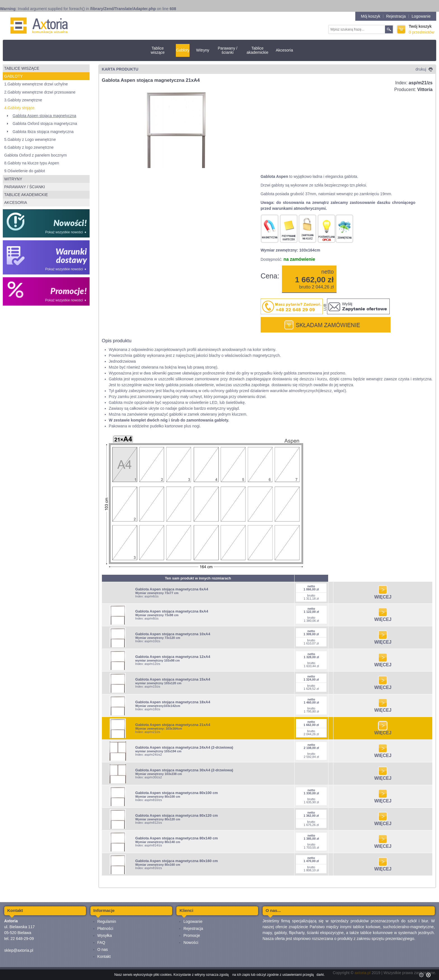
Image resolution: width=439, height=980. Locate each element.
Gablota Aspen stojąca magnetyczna (44, 116)
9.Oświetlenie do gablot (25, 171)
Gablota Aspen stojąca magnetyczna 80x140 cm (177, 838)
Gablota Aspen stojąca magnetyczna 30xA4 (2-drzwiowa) (184, 770)
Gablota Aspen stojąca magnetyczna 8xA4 (172, 611)
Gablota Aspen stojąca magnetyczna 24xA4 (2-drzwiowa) (184, 747)
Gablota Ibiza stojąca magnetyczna (43, 132)
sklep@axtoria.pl (19, 950)
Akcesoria (284, 50)
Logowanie (421, 16)
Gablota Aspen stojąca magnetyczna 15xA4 (173, 679)
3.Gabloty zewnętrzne (23, 100)
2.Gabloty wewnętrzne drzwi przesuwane (40, 92)
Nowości (191, 942)
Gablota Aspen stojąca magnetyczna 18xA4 (173, 702)
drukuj (424, 69)
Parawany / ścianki (228, 50)
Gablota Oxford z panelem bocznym (35, 155)
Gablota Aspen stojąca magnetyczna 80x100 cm (177, 793)
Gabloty (183, 50)
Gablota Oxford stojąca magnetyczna (45, 124)
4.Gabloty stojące (19, 108)
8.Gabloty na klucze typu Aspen (32, 163)
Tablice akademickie (258, 50)
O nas (103, 949)
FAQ (101, 942)
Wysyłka (105, 935)
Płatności (105, 928)
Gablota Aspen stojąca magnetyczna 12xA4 (173, 657)
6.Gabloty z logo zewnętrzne (29, 147)
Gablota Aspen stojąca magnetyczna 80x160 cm (177, 861)
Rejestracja (396, 16)
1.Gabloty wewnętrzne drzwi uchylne (36, 84)
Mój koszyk (371, 16)
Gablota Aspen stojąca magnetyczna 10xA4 (173, 634)
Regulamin (107, 921)
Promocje (192, 935)
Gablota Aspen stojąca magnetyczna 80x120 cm (177, 815)
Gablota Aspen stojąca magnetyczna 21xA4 (173, 725)
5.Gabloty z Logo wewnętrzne (30, 139)
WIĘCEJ (383, 595)
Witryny (203, 50)
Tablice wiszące (158, 50)
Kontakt (104, 956)
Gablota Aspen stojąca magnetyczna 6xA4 (172, 589)
